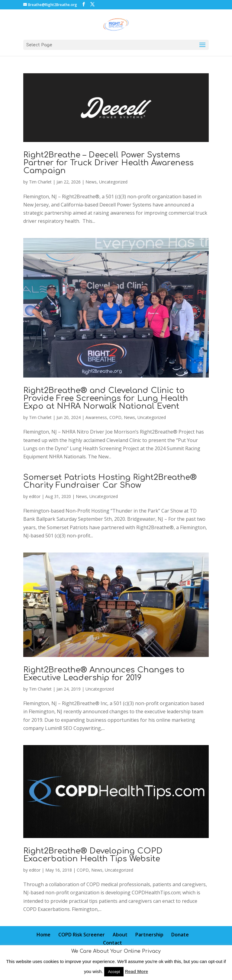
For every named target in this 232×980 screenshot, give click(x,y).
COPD (115, 417)
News (91, 182)
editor (35, 496)
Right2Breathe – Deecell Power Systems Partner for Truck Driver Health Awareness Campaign (108, 163)
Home (43, 935)
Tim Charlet (40, 182)
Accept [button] (114, 972)
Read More (136, 971)
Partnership (149, 935)
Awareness (96, 417)
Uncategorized (113, 182)
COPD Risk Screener (82, 935)
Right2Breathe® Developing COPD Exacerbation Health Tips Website (93, 855)
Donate (180, 935)
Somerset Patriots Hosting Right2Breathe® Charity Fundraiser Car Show (110, 481)
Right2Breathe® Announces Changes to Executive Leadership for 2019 (104, 674)
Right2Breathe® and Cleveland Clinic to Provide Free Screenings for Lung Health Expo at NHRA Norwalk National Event (106, 398)
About (120, 935)
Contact (113, 943)
